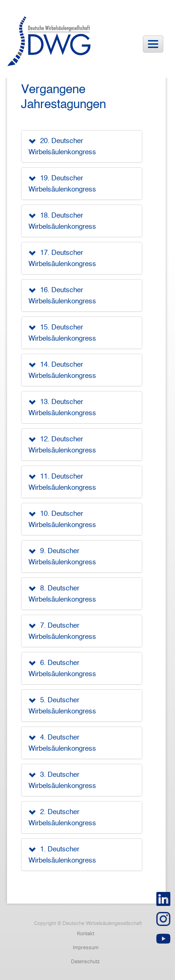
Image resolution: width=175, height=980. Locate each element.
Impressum (86, 947)
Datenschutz (85, 961)
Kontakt (86, 933)
